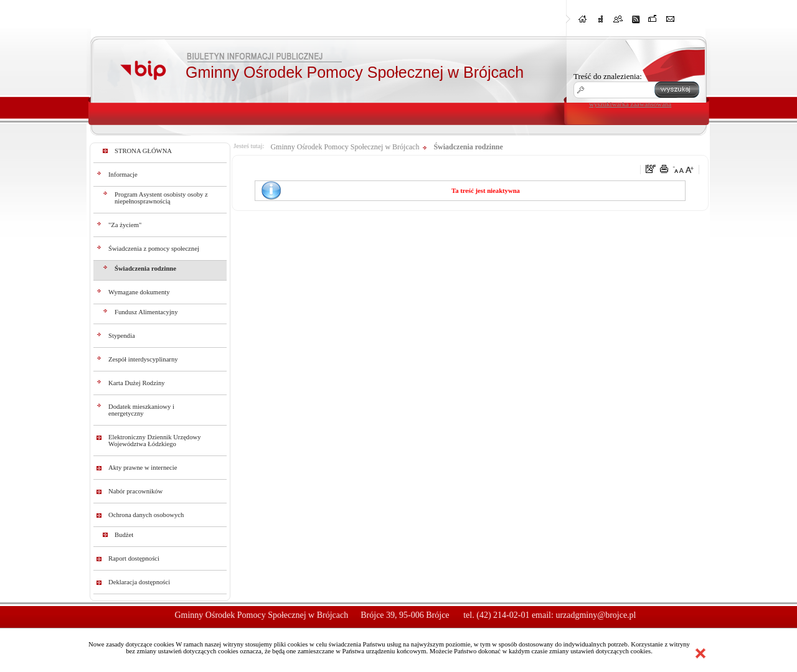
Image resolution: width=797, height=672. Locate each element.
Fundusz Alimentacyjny (146, 312)
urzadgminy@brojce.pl (596, 615)
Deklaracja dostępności (139, 582)
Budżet (124, 535)
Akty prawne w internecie (143, 468)
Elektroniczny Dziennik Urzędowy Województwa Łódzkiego (155, 441)
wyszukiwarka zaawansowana (630, 104)
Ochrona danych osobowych (146, 515)
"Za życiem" (125, 225)
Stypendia (122, 336)
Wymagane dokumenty (139, 292)
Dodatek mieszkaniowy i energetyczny (141, 410)
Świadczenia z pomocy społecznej (154, 249)
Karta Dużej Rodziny (137, 383)
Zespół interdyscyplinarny (143, 359)
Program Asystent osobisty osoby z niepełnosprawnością (161, 198)
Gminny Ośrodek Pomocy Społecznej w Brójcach (345, 147)
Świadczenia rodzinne (145, 268)
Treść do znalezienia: (608, 76)
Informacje (123, 175)
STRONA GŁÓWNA (143, 151)
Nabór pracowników (135, 491)
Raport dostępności (134, 558)
